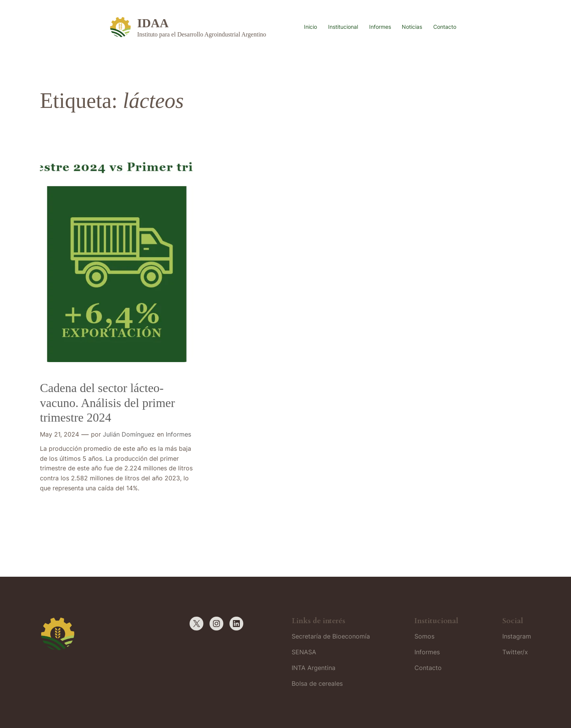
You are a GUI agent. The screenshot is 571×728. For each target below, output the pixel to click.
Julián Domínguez (129, 434)
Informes (178, 434)
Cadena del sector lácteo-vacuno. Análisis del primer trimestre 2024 (107, 403)
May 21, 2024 (59, 434)
